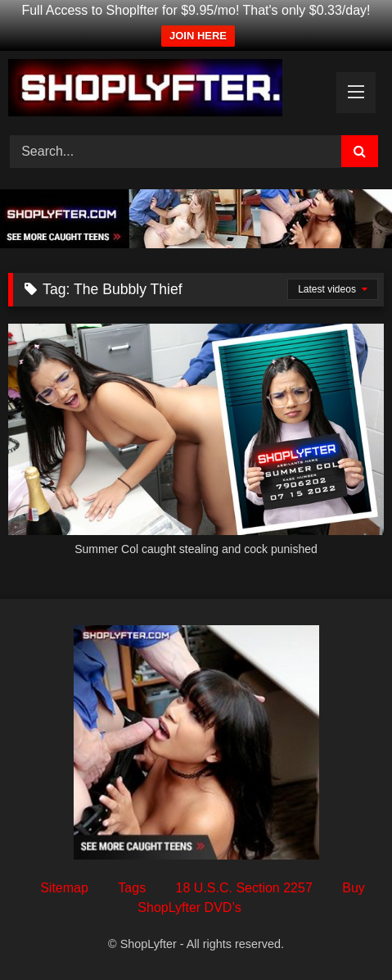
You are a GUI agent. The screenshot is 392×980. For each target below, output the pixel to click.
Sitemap (64, 888)
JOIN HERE (198, 36)
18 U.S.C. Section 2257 (244, 888)
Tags (132, 888)
